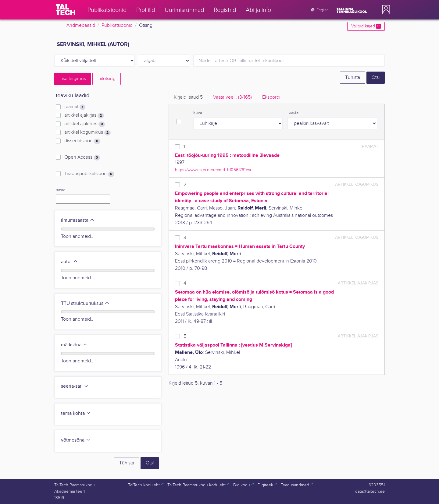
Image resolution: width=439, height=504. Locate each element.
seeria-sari (75, 386)
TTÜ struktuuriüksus (85, 303)
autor (70, 262)
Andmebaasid (81, 25)
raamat (75, 107)
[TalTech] (66, 10)
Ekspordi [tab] (271, 97)
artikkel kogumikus (87, 132)
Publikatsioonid (117, 25)
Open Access (82, 157)
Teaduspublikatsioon (89, 174)
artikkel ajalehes (85, 124)
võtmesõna (76, 440)
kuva (198, 113)
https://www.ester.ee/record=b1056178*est (213, 170)
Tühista (353, 78)
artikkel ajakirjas (84, 115)
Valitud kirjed (366, 26)
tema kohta (76, 413)
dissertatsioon (82, 141)
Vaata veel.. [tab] (232, 97)
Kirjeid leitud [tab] (188, 97)
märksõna (74, 345)
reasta (293, 113)
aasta (61, 190)
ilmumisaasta (78, 220)
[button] (385, 10)
